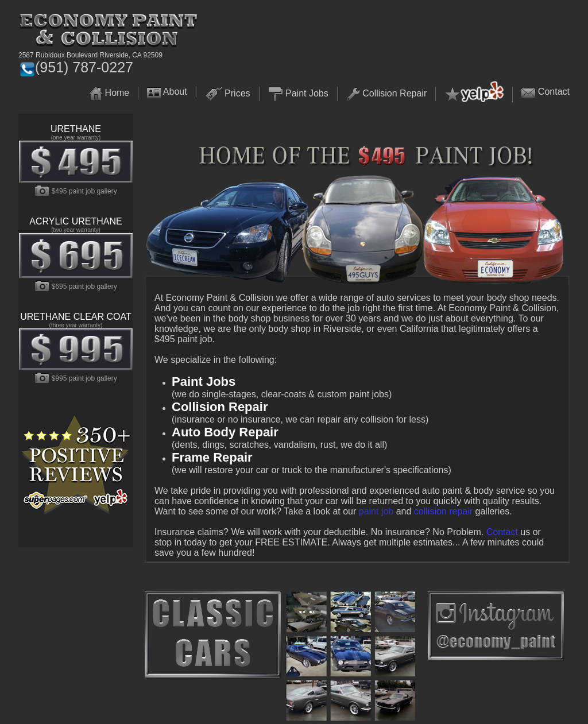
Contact (554, 92)
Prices (237, 93)
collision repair (443, 511)
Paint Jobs (307, 93)
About (175, 92)
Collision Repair (394, 93)
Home (117, 93)
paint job (376, 511)
